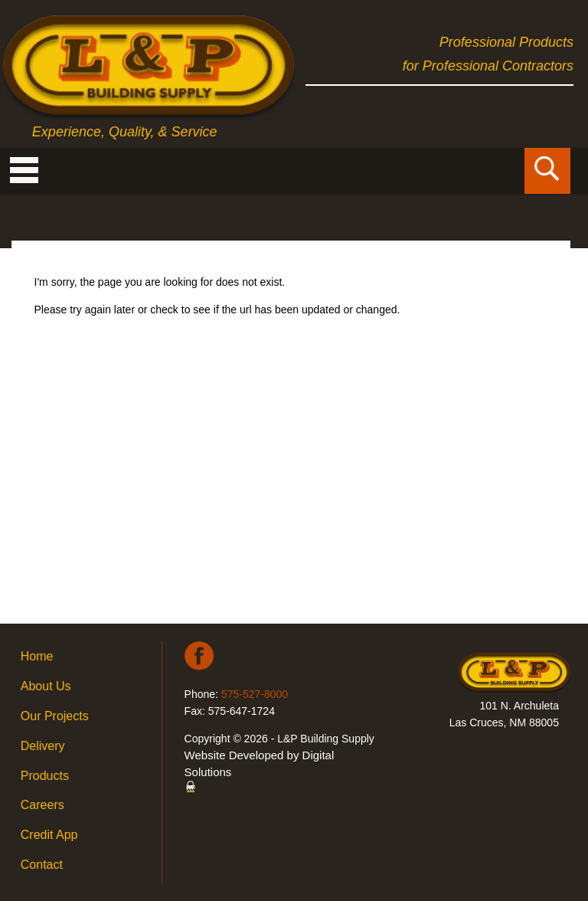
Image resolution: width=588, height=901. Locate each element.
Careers (42, 805)
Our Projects (55, 716)
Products (45, 776)
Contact (42, 865)
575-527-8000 (255, 694)
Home (37, 656)
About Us (46, 686)
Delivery (43, 746)
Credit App (49, 835)
